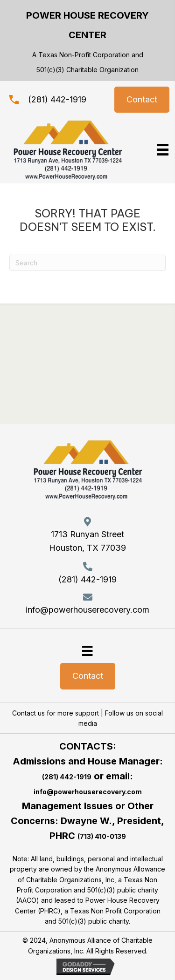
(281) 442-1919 (57, 99)
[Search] (87, 263)
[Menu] (87, 650)
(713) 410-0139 (102, 836)
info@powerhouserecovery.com (87, 610)
